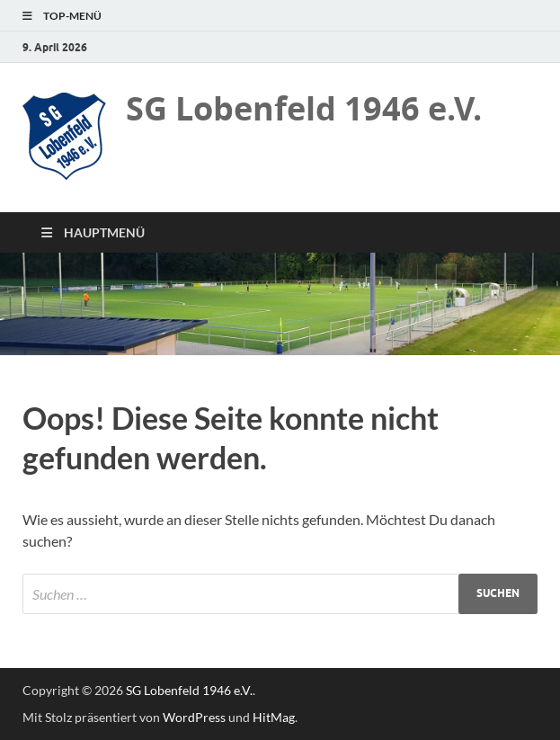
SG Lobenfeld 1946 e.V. (304, 108)
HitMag (274, 717)
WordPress (194, 717)
